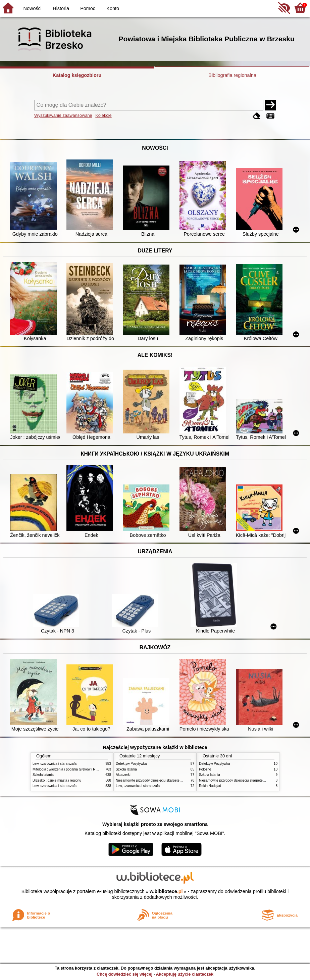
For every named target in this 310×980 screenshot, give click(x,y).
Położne (205, 769)
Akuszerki (123, 775)
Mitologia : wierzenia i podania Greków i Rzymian (69, 769)
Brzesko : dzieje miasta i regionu (57, 780)
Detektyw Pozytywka (131, 764)
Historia (61, 8)
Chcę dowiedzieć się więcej (124, 974)
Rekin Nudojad (210, 786)
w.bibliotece (166, 891)
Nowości (33, 8)
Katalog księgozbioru (77, 75)
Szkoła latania (43, 775)
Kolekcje (103, 115)
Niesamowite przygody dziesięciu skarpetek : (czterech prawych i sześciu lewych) (177, 780)
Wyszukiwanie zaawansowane (63, 115)
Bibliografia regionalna (232, 75)
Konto (113, 8)
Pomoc (88, 8)
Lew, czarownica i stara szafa (55, 764)
